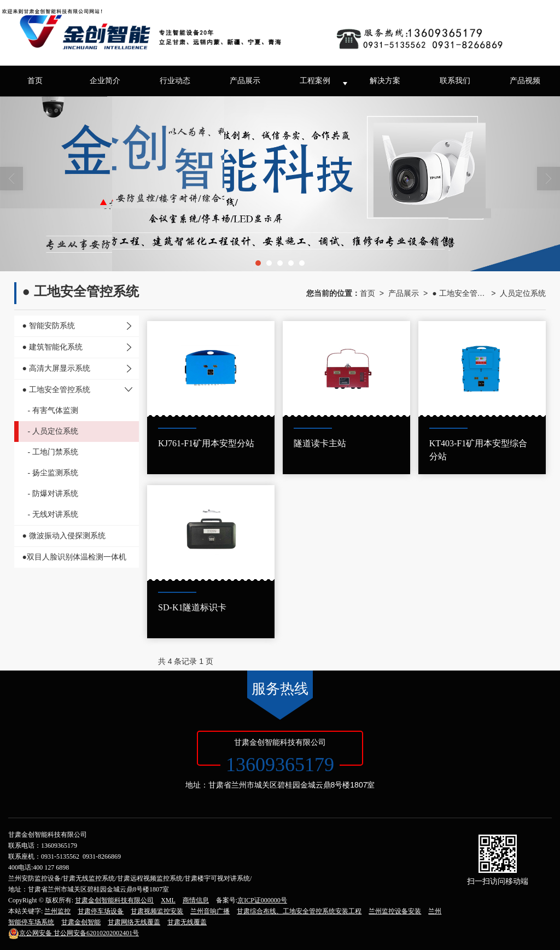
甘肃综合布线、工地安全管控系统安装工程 (299, 911)
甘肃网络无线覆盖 (134, 922)
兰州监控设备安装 (395, 911)
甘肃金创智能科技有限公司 (114, 900)
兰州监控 (57, 911)
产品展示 (245, 81)
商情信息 (196, 900)
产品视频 (525, 81)
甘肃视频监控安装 (157, 911)
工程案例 (315, 81)
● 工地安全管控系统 (459, 293)
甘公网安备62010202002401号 (74, 933)
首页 (35, 81)
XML (168, 900)
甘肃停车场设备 (101, 911)
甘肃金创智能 (81, 922)
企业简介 (105, 81)
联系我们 (455, 81)
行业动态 (175, 81)
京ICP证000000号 (262, 900)
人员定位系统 (523, 293)
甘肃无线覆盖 (187, 922)
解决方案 (385, 81)
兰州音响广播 (210, 911)
